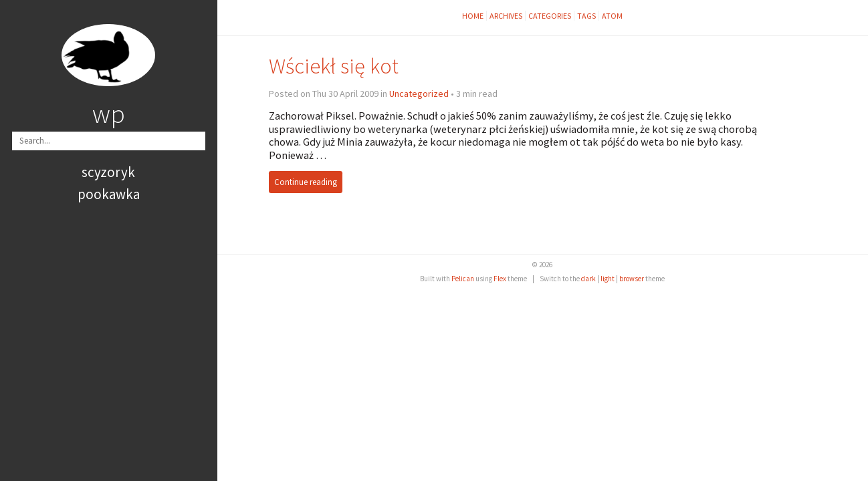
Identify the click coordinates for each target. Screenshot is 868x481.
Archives (506, 16)
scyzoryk (108, 172)
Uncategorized (419, 94)
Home (473, 16)
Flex (500, 279)
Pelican (463, 279)
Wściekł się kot (334, 66)
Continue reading (306, 182)
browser (632, 279)
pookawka (109, 194)
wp (109, 114)
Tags (586, 16)
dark (588, 279)
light (608, 279)
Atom (612, 16)
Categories (550, 16)
